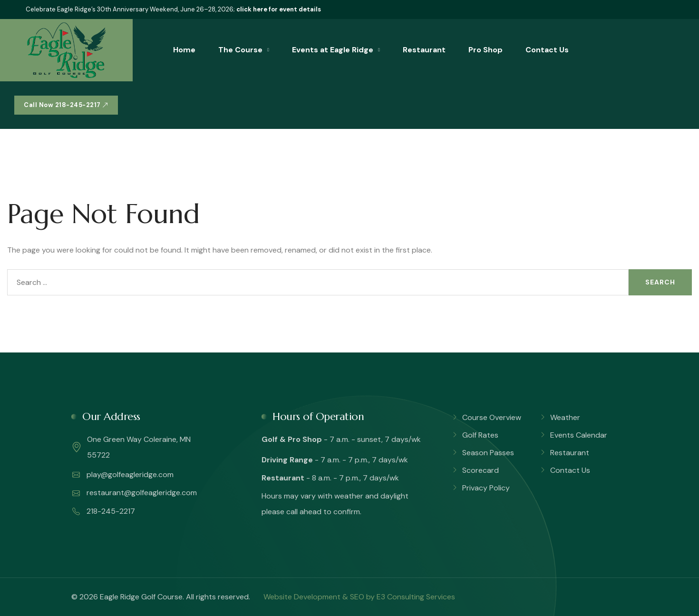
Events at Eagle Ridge (333, 50)
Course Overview (492, 417)
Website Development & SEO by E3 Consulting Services (359, 597)
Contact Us (547, 50)
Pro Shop (485, 50)
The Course (240, 50)
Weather (565, 417)
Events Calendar (579, 435)
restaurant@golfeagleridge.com (135, 493)
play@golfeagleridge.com (123, 475)
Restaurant (424, 50)
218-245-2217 (104, 511)
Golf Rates (480, 435)
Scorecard (481, 470)
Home (184, 50)
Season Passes (488, 453)
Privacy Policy (486, 488)
